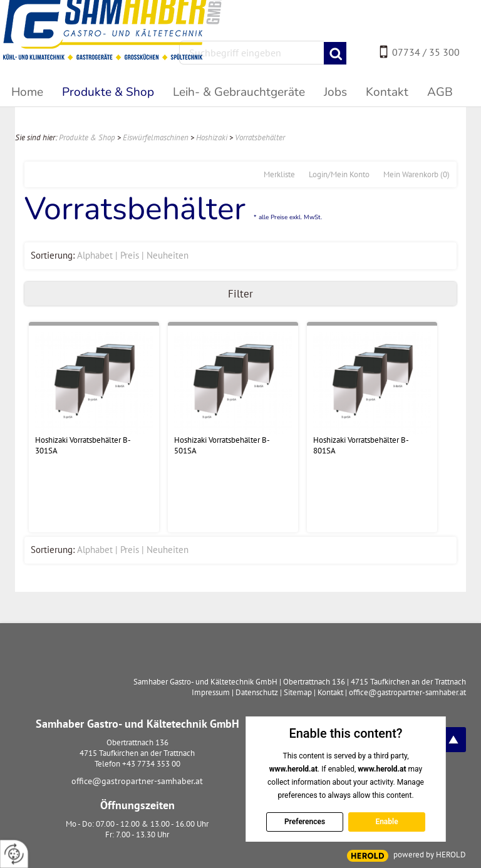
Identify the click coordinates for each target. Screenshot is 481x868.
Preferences (304, 822)
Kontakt (330, 692)
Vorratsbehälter (260, 137)
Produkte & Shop (87, 137)
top (453, 740)
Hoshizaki (212, 137)
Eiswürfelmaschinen (156, 137)
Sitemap (298, 692)
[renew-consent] (14, 854)
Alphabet (95, 255)
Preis (130, 255)
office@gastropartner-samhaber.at (137, 781)
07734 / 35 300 (426, 52)
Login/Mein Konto (339, 174)
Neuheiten (168, 255)
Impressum (211, 692)
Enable (386, 822)
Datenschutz (257, 692)
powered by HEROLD (430, 855)
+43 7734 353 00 (151, 764)
